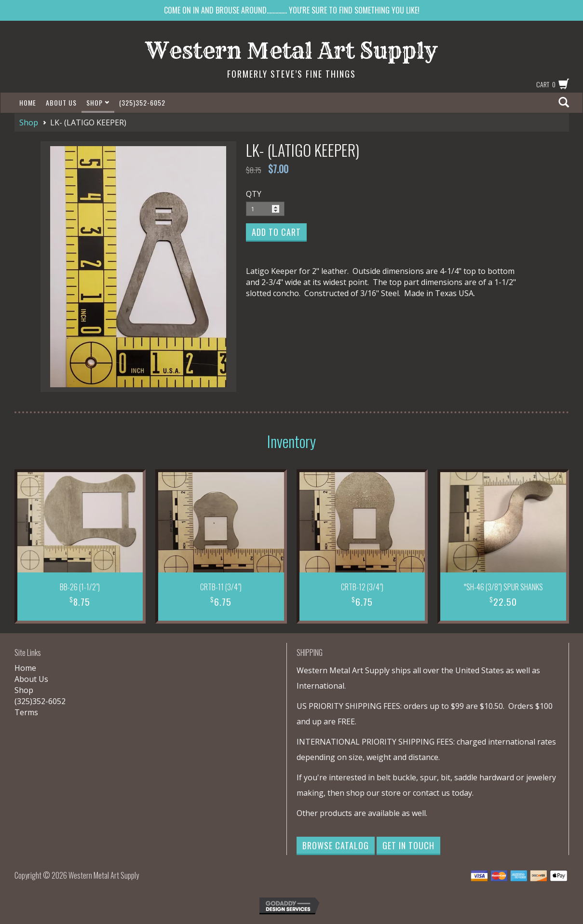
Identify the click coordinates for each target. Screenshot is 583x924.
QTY (254, 194)
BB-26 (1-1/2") (80, 587)
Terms (26, 712)
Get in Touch (408, 845)
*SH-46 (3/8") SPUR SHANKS (503, 587)
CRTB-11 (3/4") (221, 587)
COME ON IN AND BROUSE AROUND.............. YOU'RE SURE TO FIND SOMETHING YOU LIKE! (292, 10)
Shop (98, 102)
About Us (61, 102)
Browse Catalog (336, 845)
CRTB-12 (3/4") (362, 587)
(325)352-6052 (142, 102)
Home (28, 102)
